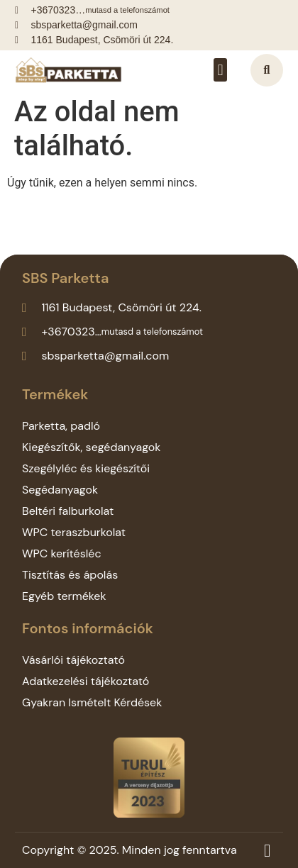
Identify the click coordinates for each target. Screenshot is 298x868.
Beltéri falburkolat (68, 511)
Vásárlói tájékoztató (73, 660)
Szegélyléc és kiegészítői (86, 468)
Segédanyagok (60, 490)
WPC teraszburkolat (74, 532)
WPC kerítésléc (62, 553)
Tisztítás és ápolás (70, 575)
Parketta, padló (61, 426)
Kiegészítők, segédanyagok (91, 447)
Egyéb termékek (64, 596)
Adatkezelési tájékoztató (85, 681)
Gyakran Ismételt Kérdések (92, 702)
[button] (220, 70)
